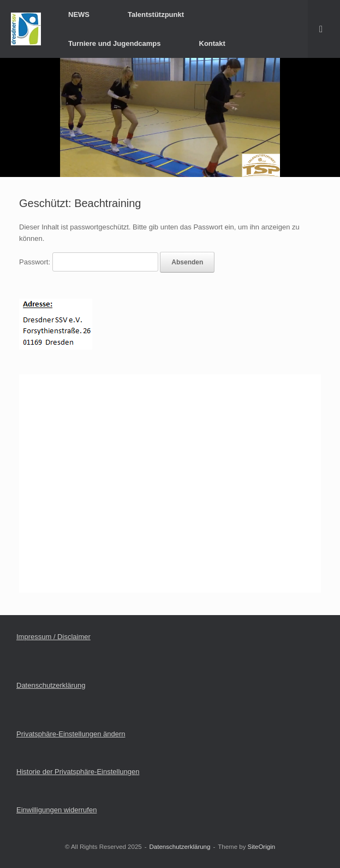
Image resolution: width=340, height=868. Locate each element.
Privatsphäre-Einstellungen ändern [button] (71, 734)
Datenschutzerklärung (51, 685)
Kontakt (212, 43)
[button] (324, 29)
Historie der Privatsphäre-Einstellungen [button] (78, 772)
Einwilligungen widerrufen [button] (56, 810)
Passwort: (89, 262)
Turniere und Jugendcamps (115, 43)
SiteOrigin (262, 847)
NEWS (79, 14)
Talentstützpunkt (156, 14)
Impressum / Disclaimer (53, 637)
